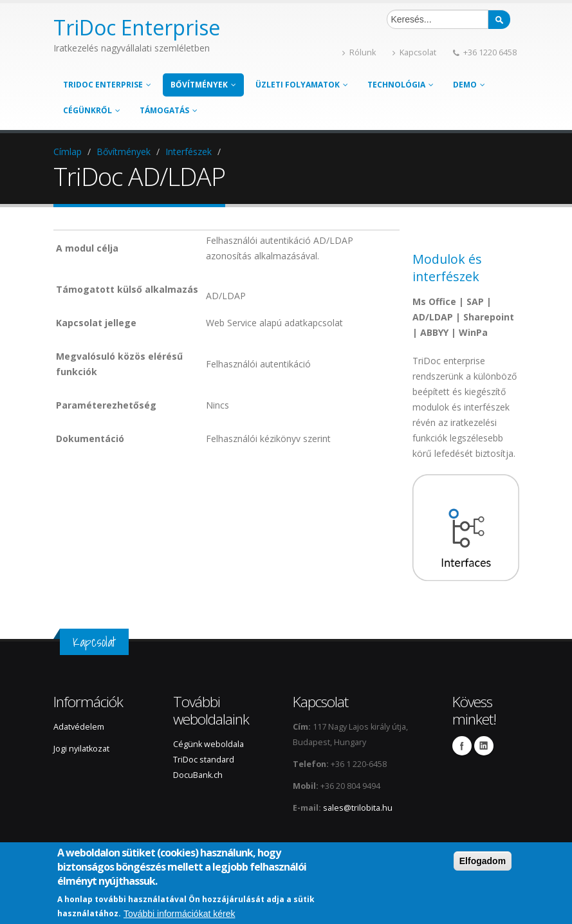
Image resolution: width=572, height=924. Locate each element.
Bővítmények (203, 85)
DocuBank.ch (198, 775)
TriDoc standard (205, 760)
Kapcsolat (414, 52)
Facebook (462, 746)
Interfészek (189, 152)
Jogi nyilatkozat (81, 749)
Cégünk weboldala (208, 744)
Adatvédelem (79, 727)
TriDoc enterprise (107, 85)
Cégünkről (92, 110)
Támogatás (169, 110)
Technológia (401, 85)
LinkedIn (484, 746)
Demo (469, 85)
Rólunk (359, 52)
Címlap (68, 152)
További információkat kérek (180, 914)
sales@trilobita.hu (358, 808)
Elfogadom (483, 861)
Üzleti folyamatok (302, 85)
